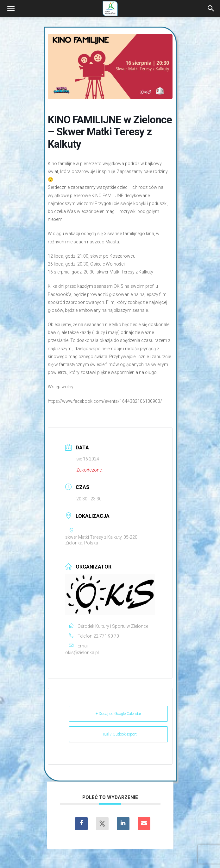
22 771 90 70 (106, 636)
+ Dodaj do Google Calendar (118, 714)
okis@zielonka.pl (82, 653)
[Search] (211, 9)
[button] (11, 9)
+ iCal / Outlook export (118, 734)
